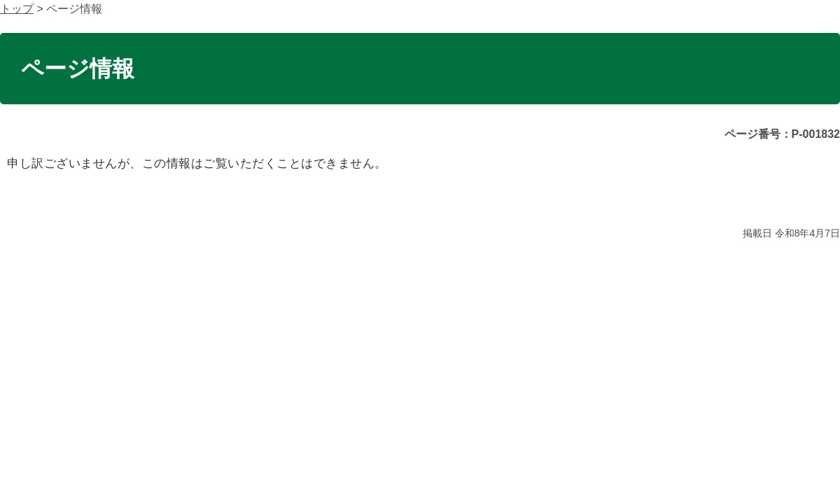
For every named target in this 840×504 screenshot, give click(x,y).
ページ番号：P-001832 (782, 134)
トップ (17, 9)
